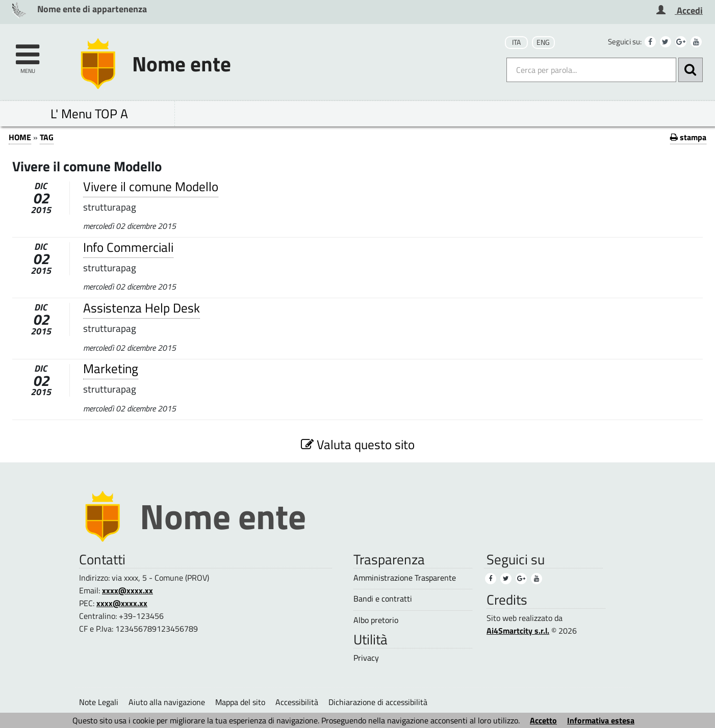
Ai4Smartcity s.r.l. (518, 631)
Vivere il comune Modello (151, 186)
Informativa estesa (601, 720)
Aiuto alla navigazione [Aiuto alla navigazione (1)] (167, 702)
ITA (516, 42)
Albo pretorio (376, 620)
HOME (20, 137)
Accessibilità (297, 702)
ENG (543, 42)
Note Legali (99, 702)
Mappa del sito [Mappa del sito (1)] (240, 702)
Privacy (366, 658)
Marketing (111, 368)
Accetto (543, 720)
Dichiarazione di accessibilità (378, 702)
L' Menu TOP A (89, 113)
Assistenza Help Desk (142, 308)
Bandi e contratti (383, 599)
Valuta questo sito (358, 444)
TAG (47, 137)
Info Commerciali (128, 247)
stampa (688, 137)
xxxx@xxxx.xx (127, 590)
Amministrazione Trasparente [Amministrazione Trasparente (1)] (405, 578)
